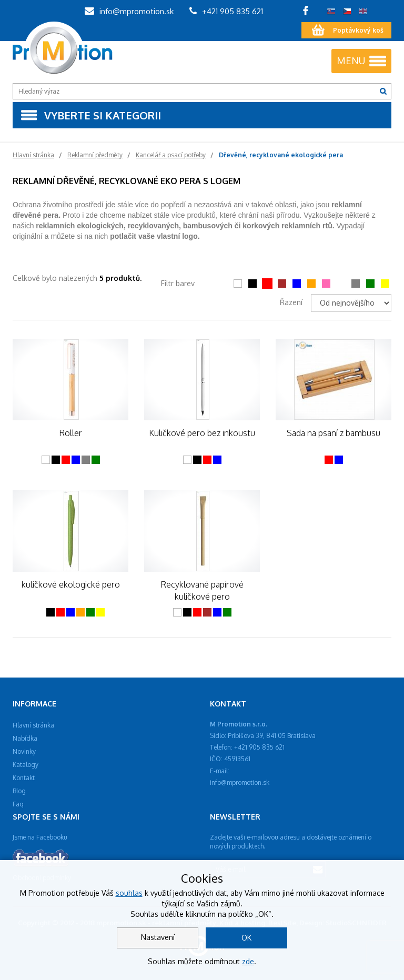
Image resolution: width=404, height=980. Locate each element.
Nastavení (158, 937)
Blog (19, 791)
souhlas (129, 893)
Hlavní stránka (33, 725)
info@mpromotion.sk (129, 11)
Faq (18, 804)
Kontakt (24, 778)
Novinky (24, 751)
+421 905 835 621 (226, 11)
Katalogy (26, 765)
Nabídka (25, 738)
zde (248, 961)
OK (246, 938)
